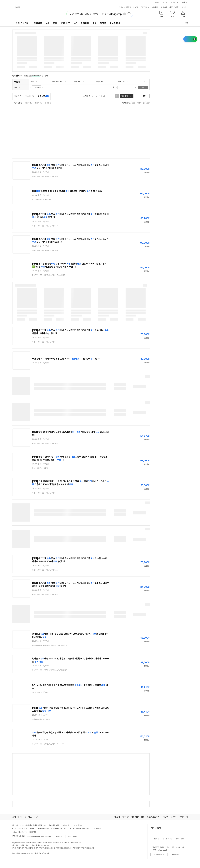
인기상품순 (18, 103)
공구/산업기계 (57, 82)
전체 (18, 96)
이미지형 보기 (139, 96)
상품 (47, 23)
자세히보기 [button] (59, 837)
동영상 (103, 23)
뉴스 (76, 23)
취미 (32, 82)
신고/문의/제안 (167, 839)
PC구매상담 (145, 7)
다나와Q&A (115, 23)
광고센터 (174, 817)
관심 (47, 172)
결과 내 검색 (125, 96)
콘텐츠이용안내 (72, 837)
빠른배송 (38, 87)
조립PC (128, 7)
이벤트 (171, 7)
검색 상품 (43, 96)
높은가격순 (39, 103)
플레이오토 (175, 2)
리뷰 (95, 23)
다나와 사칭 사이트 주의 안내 (28, 817)
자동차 (121, 7)
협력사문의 (184, 817)
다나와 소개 (115, 817)
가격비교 (30, 96)
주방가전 (77, 82)
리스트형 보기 (135, 96)
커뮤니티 (164, 7)
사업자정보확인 (97, 829)
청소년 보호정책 (153, 817)
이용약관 (125, 817)
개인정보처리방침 (138, 817)
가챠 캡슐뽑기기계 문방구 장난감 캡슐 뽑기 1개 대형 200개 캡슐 (67, 191)
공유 (185, 23)
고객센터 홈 (156, 839)
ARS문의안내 (176, 854)
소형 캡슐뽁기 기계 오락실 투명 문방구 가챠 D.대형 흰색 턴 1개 (66, 359)
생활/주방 (99, 82)
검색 (143, 87)
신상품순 (48, 103)
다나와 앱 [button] (17, 7)
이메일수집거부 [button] (159, 854)
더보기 (185, 7)
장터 (55, 23)
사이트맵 (165, 817)
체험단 (177, 7)
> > (49, 275)
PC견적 (136, 7)
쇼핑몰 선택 (88, 96)
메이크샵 (185, 2)
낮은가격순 (28, 103)
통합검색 (38, 23)
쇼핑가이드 (65, 23)
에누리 (157, 2)
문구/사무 (121, 82)
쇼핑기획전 (155, 7)
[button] (161, 15)
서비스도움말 (179, 839)
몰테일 (165, 2)
